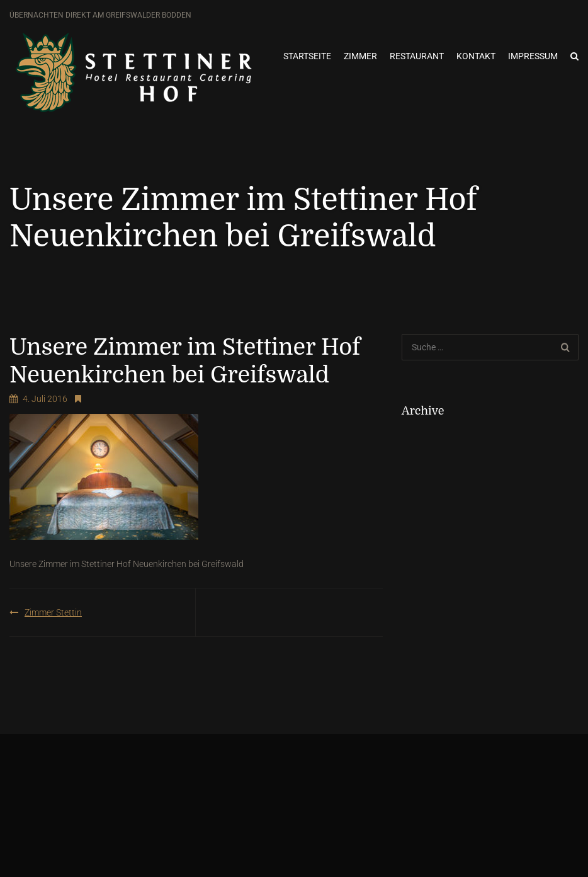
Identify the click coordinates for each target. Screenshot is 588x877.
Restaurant (417, 56)
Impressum (533, 56)
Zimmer (360, 56)
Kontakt (476, 56)
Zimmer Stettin (53, 612)
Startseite (307, 56)
